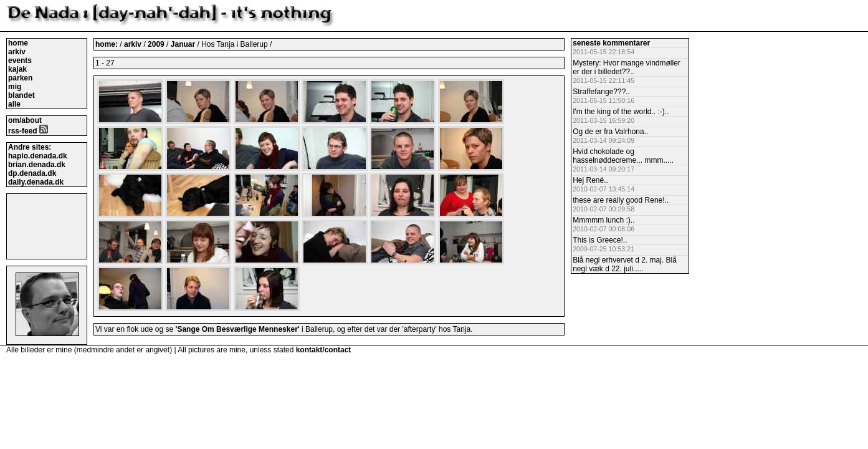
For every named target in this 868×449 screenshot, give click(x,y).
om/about (25, 120)
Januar (184, 44)
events (20, 60)
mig (15, 87)
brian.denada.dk (37, 165)
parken (20, 78)
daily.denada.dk (36, 182)
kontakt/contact (324, 350)
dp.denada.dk (32, 173)
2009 (156, 44)
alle (14, 104)
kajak (17, 69)
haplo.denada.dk (38, 156)
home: (107, 44)
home (18, 43)
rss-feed (28, 131)
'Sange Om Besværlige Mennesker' (238, 329)
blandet (21, 95)
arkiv (17, 52)
